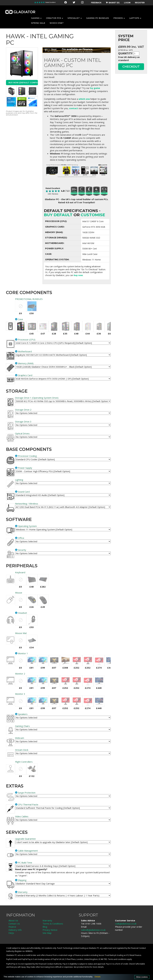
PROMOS (119, 18)
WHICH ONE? (57, 23)
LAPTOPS (135, 18)
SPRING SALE (38, 23)
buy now (78, 275)
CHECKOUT (131, 67)
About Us (13, 920)
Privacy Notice (50, 930)
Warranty (47, 920)
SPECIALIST (75, 18)
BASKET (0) (113, 3)
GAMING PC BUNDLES (98, 18)
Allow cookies (142, 977)
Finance (12, 927)
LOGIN (127, 3)
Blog (45, 927)
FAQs (11, 933)
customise (93, 215)
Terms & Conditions (53, 924)
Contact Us (14, 924)
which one (84, 99)
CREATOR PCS (55, 18)
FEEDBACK (96, 3)
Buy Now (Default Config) (23, 82)
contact (74, 108)
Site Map (47, 933)
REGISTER (140, 3)
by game (95, 88)
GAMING (36, 18)
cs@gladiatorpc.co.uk (126, 924)
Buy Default (58, 215)
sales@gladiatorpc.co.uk (93, 930)
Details (98, 977)
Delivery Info (15, 930)
